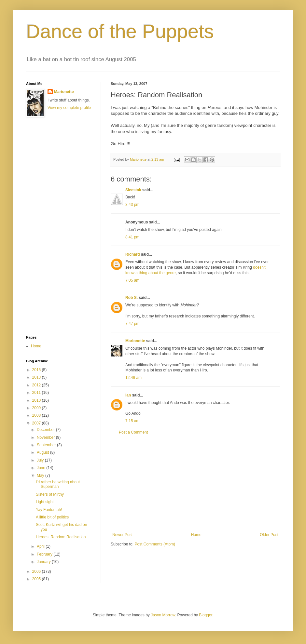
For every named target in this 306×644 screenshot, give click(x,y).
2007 (37, 423)
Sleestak (133, 190)
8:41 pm (132, 237)
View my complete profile (69, 108)
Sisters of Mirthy (50, 494)
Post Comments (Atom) (155, 544)
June (42, 468)
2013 (37, 377)
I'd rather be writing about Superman (58, 484)
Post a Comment (133, 432)
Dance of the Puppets (120, 31)
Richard (133, 254)
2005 (37, 579)
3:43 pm (132, 205)
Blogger (206, 615)
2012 (37, 385)
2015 (37, 370)
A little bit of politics (52, 517)
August (43, 452)
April (41, 546)
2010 (37, 400)
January (44, 562)
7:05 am (132, 280)
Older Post (269, 535)
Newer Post (122, 535)
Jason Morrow (163, 615)
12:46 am (133, 378)
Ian (128, 395)
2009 (37, 408)
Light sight (45, 502)
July (41, 460)
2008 (37, 415)
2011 (37, 393)
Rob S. (132, 298)
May (41, 476)
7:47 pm (132, 324)
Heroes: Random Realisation (61, 537)
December (46, 430)
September (47, 445)
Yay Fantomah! (49, 510)
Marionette (135, 341)
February (45, 554)
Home (196, 535)
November (46, 437)
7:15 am (132, 421)
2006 (37, 571)
